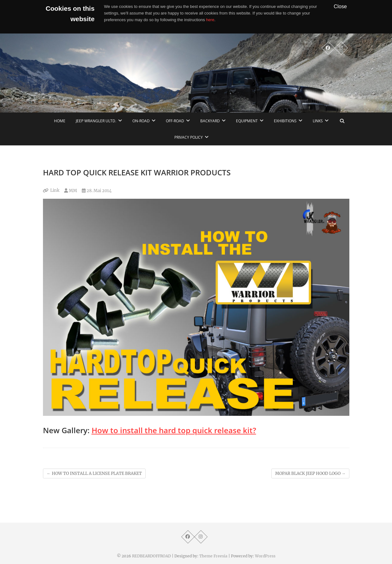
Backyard (210, 121)
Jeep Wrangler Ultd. (96, 121)
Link (55, 190)
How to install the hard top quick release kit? (174, 430)
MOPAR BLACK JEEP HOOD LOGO (310, 473)
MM (71, 191)
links (318, 121)
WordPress (265, 556)
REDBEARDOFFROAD (151, 556)
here (210, 20)
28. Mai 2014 (97, 191)
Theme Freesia (213, 556)
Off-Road (175, 121)
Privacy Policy (189, 137)
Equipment (247, 121)
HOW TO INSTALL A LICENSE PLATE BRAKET (94, 473)
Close (341, 6)
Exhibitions (285, 121)
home (60, 121)
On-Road (141, 121)
